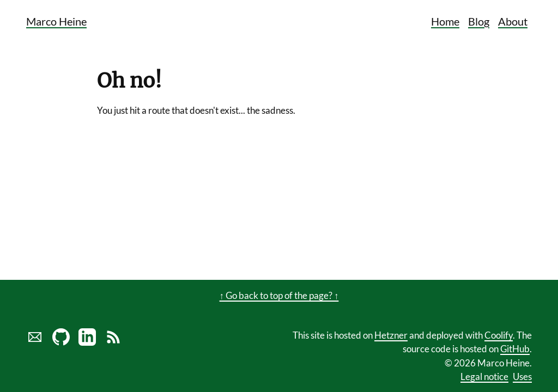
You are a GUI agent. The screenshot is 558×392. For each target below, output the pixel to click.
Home (445, 21)
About (513, 21)
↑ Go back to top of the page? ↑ (279, 295)
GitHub (515, 349)
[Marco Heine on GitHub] (61, 342)
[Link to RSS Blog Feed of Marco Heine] (113, 342)
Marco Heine (56, 21)
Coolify (499, 335)
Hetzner (391, 335)
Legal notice (484, 376)
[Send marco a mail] (35, 342)
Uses (522, 376)
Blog (479, 21)
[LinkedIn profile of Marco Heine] (87, 342)
